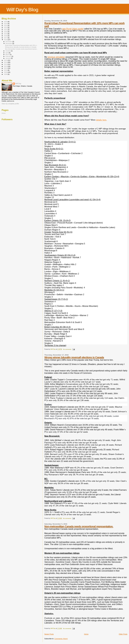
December (9, 42)
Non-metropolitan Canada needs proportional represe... (21, 49)
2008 (6, 74)
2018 (6, 36)
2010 (6, 70)
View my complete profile (10, 104)
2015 (6, 60)
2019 (6, 34)
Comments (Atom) (61, 639)
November (9, 43)
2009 (6, 72)
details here (101, 120)
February (9, 56)
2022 (6, 28)
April (7, 53)
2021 (6, 30)
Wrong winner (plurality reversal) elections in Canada (74, 357)
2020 (6, 32)
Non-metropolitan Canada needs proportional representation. (79, 526)
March (8, 55)
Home (86, 634)
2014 (6, 62)
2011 (6, 68)
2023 (6, 26)
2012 (6, 66)
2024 (6, 24)
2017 (6, 38)
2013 (6, 64)
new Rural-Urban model (73, 29)
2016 (6, 40)
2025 (6, 22)
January (8, 58)
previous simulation (56, 57)
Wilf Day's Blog (22, 10)
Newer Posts (49, 634)
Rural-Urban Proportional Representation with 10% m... (21, 45)
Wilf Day (18, 84)
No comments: (68, 349)
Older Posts (123, 634)
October (8, 51)
